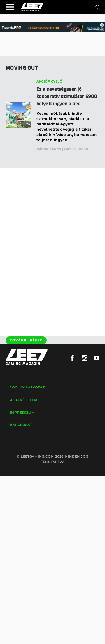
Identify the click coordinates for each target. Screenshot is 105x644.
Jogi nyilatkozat (27, 387)
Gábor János (49, 149)
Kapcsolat (21, 425)
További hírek (26, 340)
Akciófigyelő (49, 81)
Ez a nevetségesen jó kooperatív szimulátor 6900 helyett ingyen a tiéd (67, 96)
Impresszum (22, 413)
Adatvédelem (24, 400)
